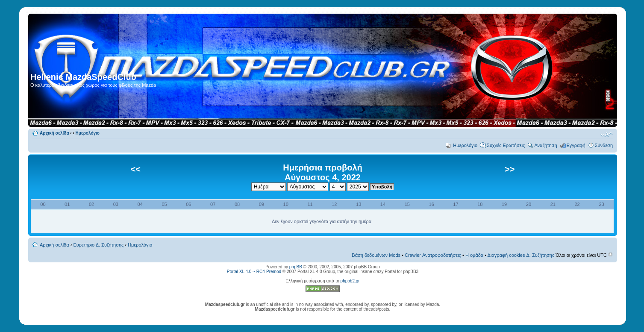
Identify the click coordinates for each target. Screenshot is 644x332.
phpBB (296, 267)
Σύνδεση (604, 145)
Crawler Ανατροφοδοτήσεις (433, 255)
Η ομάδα (474, 255)
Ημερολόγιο (88, 133)
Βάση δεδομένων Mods (376, 255)
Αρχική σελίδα (54, 133)
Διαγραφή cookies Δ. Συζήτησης (521, 255)
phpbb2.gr (350, 281)
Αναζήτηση (545, 145)
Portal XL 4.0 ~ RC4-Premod (254, 272)
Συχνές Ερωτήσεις (506, 145)
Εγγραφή (576, 145)
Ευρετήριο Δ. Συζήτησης (98, 245)
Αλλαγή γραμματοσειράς (607, 135)
